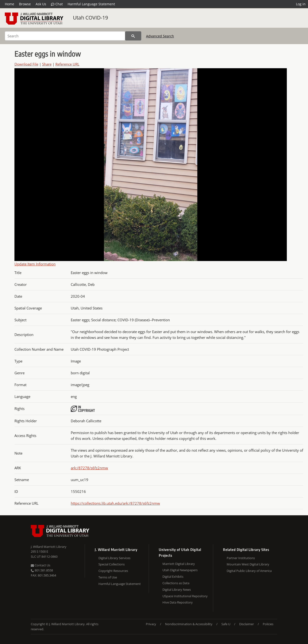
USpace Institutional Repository (185, 596)
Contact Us (41, 565)
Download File (26, 64)
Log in (301, 4)
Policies (268, 624)
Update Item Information (35, 264)
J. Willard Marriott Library (49, 547)
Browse (25, 4)
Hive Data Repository (178, 602)
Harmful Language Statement (91, 4)
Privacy (151, 624)
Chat (57, 4)
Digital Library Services (114, 558)
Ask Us (41, 4)
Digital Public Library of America (249, 571)
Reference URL (67, 64)
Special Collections (112, 564)
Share (47, 64)
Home (10, 4)
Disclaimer (247, 624)
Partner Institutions (241, 558)
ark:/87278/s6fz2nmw (89, 468)
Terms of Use (108, 577)
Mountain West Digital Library (248, 564)
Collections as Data (176, 583)
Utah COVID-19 (90, 18)
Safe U (226, 624)
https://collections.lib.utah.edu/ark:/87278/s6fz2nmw (115, 503)
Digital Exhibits (173, 577)
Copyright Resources (113, 571)
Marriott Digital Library (179, 564)
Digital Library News (177, 590)
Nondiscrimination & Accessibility (189, 624)
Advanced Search (160, 36)
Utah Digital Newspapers (180, 570)
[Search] (65, 36)
